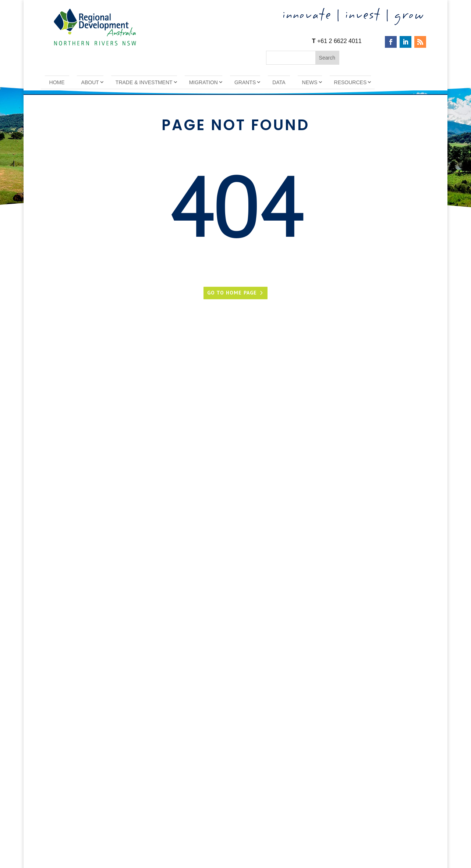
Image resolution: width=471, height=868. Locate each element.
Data (279, 82)
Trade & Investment (144, 82)
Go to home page (232, 293)
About (90, 82)
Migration (203, 82)
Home (57, 82)
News (310, 82)
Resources (350, 82)
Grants (245, 82)
